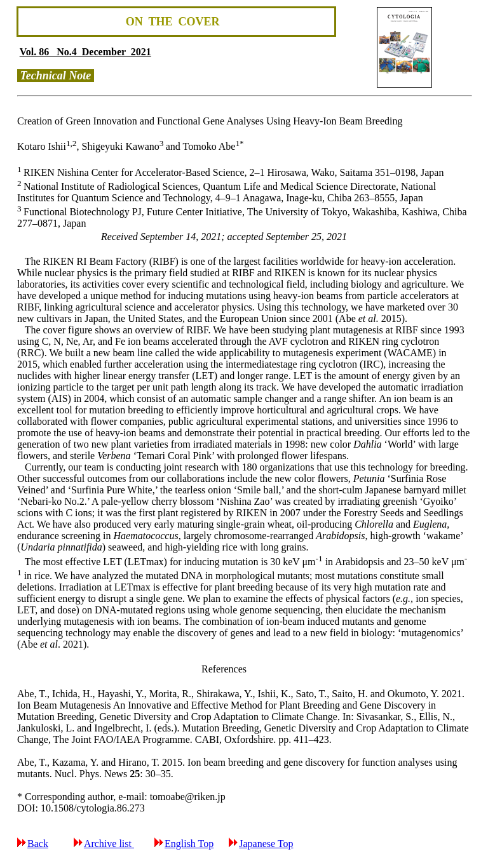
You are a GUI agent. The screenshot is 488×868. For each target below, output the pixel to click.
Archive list (109, 844)
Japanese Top (266, 844)
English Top (189, 844)
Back (38, 844)
